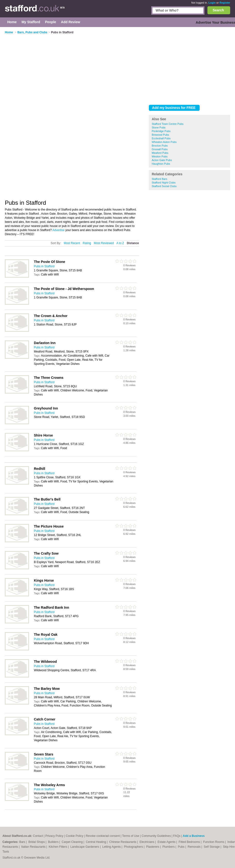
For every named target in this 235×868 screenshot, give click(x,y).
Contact (38, 836)
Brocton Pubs (160, 146)
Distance (133, 243)
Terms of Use (131, 836)
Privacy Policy (54, 836)
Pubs (182, 847)
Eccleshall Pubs (161, 138)
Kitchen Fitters (58, 847)
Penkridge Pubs (161, 131)
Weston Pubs (160, 156)
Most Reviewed (104, 243)
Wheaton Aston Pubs (164, 142)
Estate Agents (167, 842)
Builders (54, 842)
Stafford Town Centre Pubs (168, 124)
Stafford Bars (159, 179)
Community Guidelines (156, 836)
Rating (87, 243)
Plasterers (153, 847)
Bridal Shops (37, 842)
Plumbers (169, 847)
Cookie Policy (75, 836)
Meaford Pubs (160, 153)
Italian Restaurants (34, 847)
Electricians (147, 842)
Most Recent (72, 243)
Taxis (6, 852)
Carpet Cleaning (73, 842)
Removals (194, 847)
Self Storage (212, 847)
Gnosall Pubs (160, 149)
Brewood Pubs (160, 135)
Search (218, 10)
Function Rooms (214, 842)
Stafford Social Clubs (164, 186)
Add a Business (194, 836)
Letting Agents (112, 847)
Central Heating (96, 842)
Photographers (134, 847)
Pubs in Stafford (44, 266)
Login (212, 3)
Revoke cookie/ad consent (103, 836)
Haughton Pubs (161, 164)
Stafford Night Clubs (164, 183)
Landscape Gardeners (85, 847)
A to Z (120, 243)
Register (225, 3)
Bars (23, 842)
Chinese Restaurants (123, 842)
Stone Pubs (159, 127)
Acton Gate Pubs (162, 160)
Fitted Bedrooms (190, 842)
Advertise (59, 230)
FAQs (177, 836)
